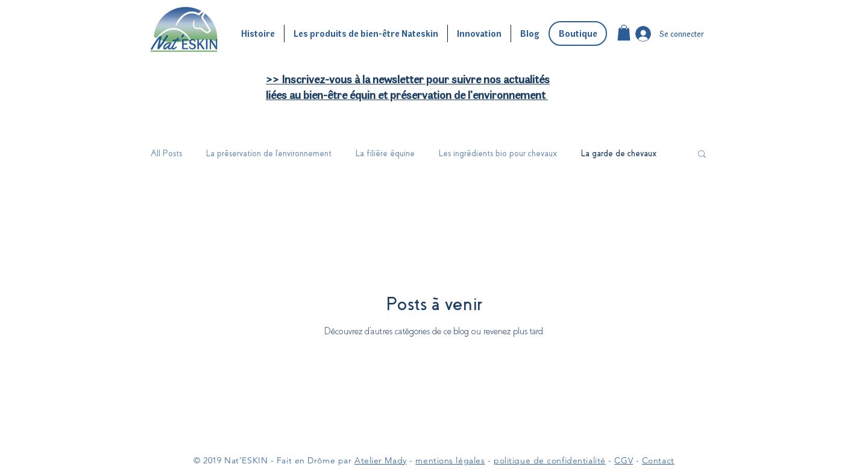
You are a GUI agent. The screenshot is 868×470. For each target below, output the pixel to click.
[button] (624, 33)
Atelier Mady (381, 460)
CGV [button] (624, 460)
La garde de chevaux (619, 153)
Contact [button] (658, 460)
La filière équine (385, 153)
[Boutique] (578, 33)
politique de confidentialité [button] (550, 460)
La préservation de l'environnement (269, 153)
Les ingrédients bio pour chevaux (498, 153)
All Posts (166, 153)
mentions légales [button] (450, 460)
